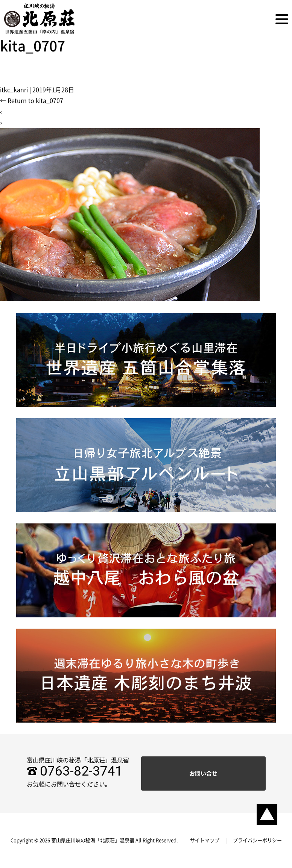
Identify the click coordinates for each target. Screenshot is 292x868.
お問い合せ (203, 773)
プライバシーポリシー (257, 840)
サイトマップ (205, 840)
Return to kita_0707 (32, 101)
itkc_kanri (14, 90)
